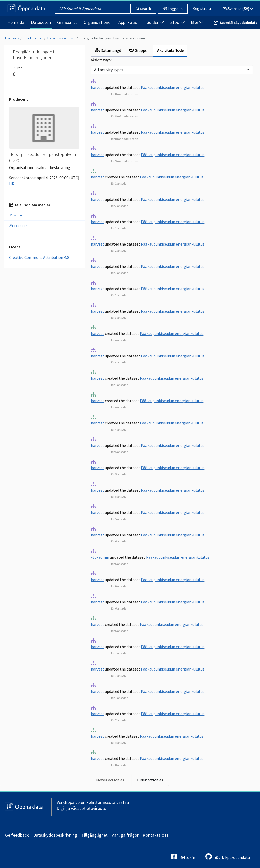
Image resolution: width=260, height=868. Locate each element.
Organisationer (98, 22)
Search (143, 9)
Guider (155, 22)
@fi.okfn (183, 856)
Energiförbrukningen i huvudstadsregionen (112, 38)
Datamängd (108, 50)
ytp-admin (100, 557)
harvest (97, 87)
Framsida (12, 38)
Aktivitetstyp (101, 60)
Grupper (139, 50)
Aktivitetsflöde (170, 50)
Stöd (177, 22)
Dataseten (41, 22)
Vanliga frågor (125, 835)
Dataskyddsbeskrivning (55, 835)
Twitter (16, 215)
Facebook (18, 226)
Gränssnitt (67, 22)
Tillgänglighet (94, 835)
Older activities (150, 780)
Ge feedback (17, 835)
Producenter (33, 38)
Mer (197, 22)
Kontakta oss (156, 835)
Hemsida (16, 22)
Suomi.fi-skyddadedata (239, 23)
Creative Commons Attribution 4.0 (39, 257)
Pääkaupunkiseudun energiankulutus (173, 87)
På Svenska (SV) (238, 9)
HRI (12, 184)
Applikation (129, 22)
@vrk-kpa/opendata (228, 856)
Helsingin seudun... (61, 38)
